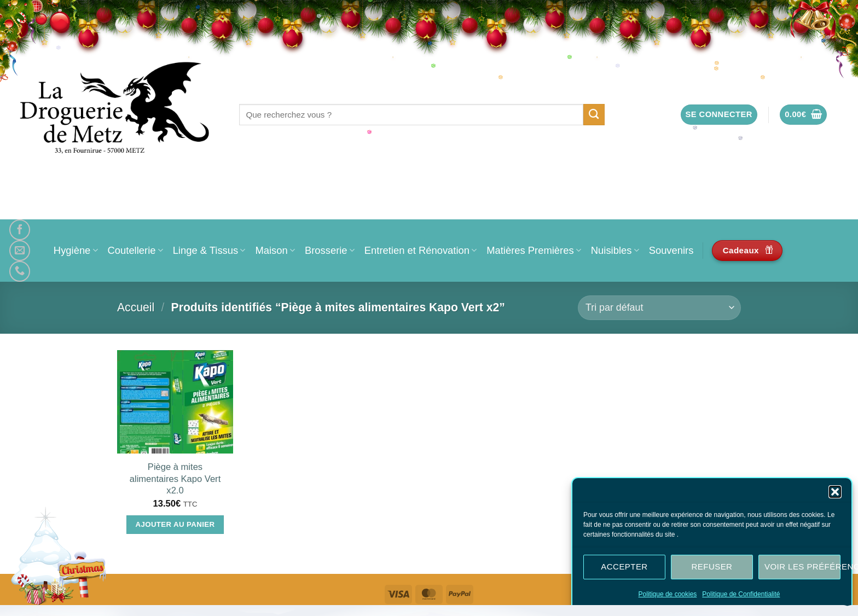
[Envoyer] (594, 114)
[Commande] (659, 308)
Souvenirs (671, 250)
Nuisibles (615, 250)
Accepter (624, 568)
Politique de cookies (668, 595)
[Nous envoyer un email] (20, 251)
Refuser (712, 568)
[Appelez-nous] (20, 271)
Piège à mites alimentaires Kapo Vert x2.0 (175, 479)
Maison (275, 250)
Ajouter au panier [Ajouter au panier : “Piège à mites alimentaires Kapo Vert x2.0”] (175, 524)
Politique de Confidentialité (741, 595)
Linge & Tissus (209, 250)
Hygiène (76, 250)
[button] (835, 493)
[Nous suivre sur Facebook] (20, 230)
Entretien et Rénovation (421, 250)
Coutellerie (135, 250)
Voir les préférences (802, 568)
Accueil (136, 307)
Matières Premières (534, 250)
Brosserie (330, 250)
